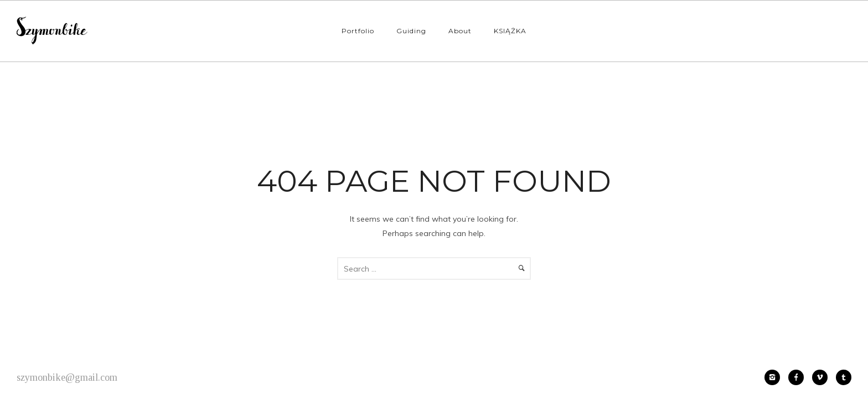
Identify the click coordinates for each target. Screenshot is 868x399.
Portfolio (358, 31)
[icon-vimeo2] (823, 377)
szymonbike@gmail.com (67, 377)
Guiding (411, 31)
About (460, 31)
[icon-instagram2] (775, 377)
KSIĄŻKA (510, 31)
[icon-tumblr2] (844, 377)
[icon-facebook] (799, 377)
